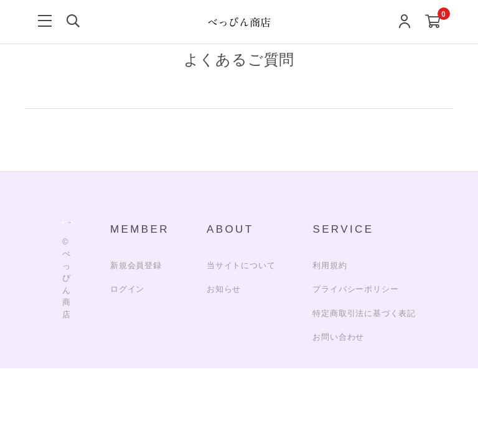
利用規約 (330, 265)
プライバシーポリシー (355, 289)
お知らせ (224, 289)
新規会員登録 (136, 265)
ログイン (127, 289)
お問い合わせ (338, 337)
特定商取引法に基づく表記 (364, 313)
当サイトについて (241, 265)
